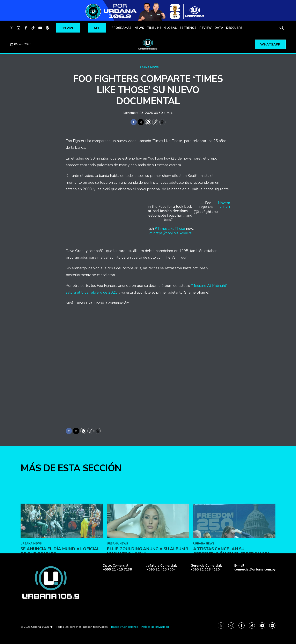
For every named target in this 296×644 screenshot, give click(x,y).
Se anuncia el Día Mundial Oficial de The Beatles (60, 584)
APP (97, 28)
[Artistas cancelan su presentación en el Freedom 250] (234, 553)
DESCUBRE (234, 28)
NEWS (139, 28)
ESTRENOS (188, 28)
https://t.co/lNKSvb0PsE (173, 233)
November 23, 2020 (227, 205)
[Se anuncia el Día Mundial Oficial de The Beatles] (62, 553)
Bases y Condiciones (125, 627)
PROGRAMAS (121, 28)
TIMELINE (154, 28)
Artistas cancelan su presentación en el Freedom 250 (231, 584)
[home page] (148, 44)
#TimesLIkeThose (170, 229)
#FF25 (148, 233)
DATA (219, 28)
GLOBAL (171, 28)
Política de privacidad (155, 627)
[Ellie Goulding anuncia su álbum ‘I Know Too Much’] (148, 553)
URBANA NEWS (148, 68)
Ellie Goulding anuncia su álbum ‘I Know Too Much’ (148, 584)
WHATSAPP (270, 44)
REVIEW (206, 28)
